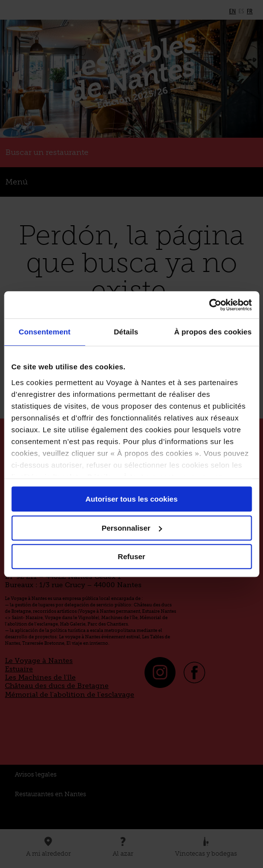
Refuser (132, 556)
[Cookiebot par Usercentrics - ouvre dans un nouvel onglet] (209, 305)
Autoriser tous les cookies (132, 499)
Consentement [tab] (44, 332)
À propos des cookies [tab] (213, 332)
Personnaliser (132, 528)
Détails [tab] (126, 332)
